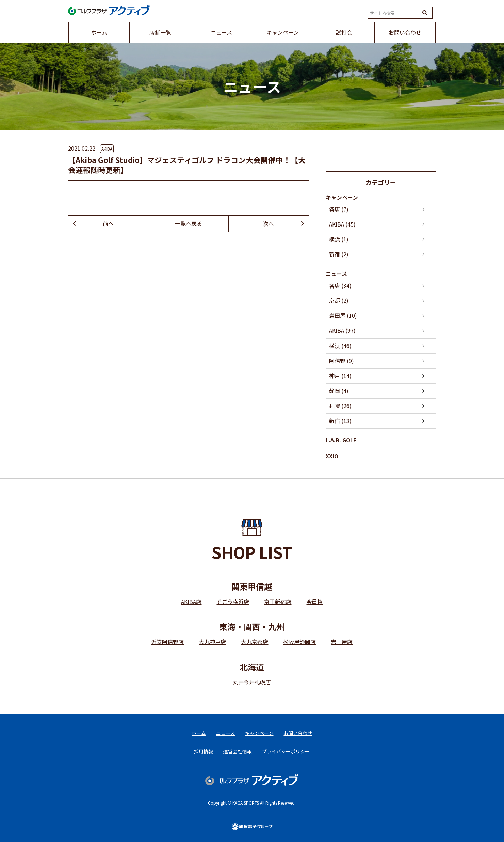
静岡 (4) (339, 391)
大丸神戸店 (212, 642)
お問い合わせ (298, 733)
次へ (269, 223)
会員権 (314, 602)
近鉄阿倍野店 (167, 642)
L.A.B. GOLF (341, 440)
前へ (108, 223)
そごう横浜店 (233, 602)
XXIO (332, 456)
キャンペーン (342, 197)
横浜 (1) (339, 239)
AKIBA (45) (342, 224)
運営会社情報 (238, 751)
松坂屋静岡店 (299, 642)
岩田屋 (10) (343, 315)
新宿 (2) (339, 254)
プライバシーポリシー (286, 751)
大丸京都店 (255, 642)
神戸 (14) (340, 376)
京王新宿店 (278, 602)
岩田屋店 (342, 642)
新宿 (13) (340, 421)
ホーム (199, 733)
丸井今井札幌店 (252, 682)
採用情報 (204, 751)
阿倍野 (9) (342, 361)
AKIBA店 (191, 602)
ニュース (336, 274)
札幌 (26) (340, 406)
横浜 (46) (340, 346)
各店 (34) (340, 285)
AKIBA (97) (342, 330)
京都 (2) (339, 300)
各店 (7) (339, 209)
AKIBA (107, 149)
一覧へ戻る (189, 223)
